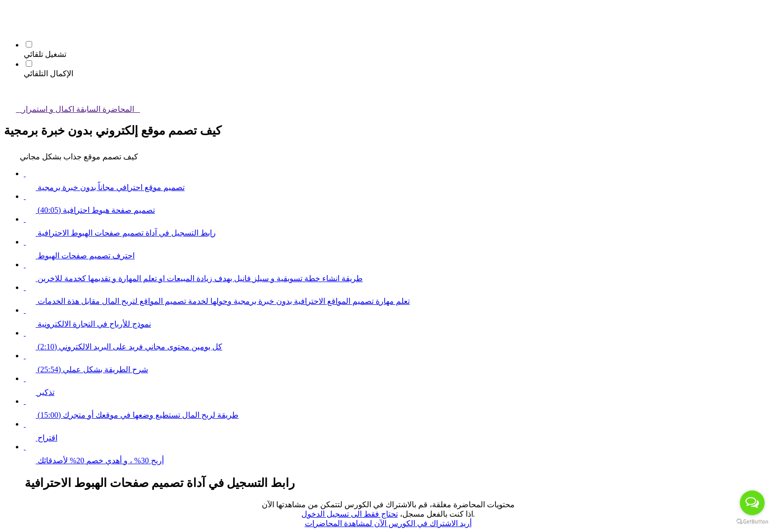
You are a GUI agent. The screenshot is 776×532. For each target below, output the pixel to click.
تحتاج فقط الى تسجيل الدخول (350, 514)
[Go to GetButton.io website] (752, 522)
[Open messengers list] (752, 503)
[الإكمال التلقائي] (29, 64)
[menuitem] (10, 27)
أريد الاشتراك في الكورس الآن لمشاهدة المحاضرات (388, 523)
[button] (10, 13)
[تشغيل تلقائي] (29, 44)
